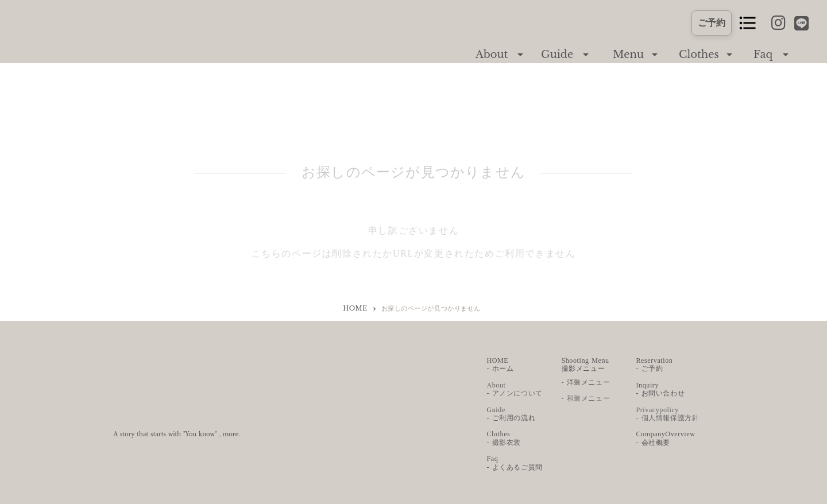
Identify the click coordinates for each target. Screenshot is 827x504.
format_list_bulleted (748, 23)
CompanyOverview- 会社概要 (666, 438)
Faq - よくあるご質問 (515, 463)
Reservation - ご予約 (655, 365)
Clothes (699, 55)
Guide (557, 55)
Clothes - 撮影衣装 (504, 438)
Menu (628, 55)
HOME (355, 308)
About (492, 55)
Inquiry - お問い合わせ (661, 389)
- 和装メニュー (586, 398)
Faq (763, 55)
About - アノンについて (515, 389)
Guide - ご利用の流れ (511, 414)
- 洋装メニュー (586, 382)
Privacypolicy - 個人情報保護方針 (668, 414)
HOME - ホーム (501, 365)
